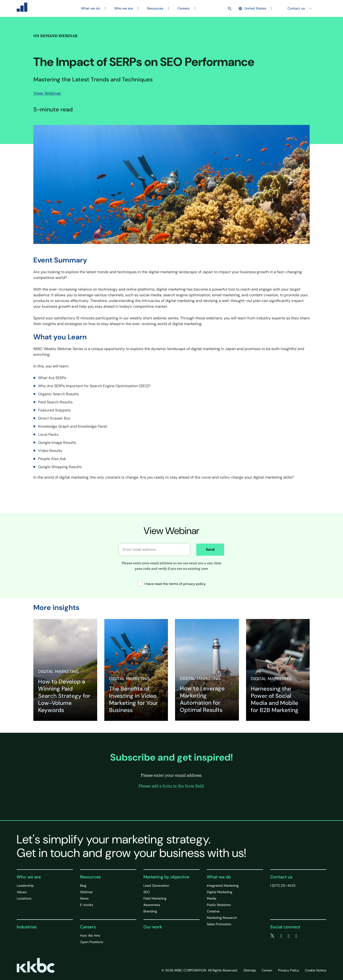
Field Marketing (155, 898)
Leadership (25, 886)
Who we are (29, 877)
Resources (90, 877)
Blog (83, 886)
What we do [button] (91, 8)
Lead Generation (156, 886)
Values (22, 892)
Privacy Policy (289, 970)
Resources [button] (155, 8)
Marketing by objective (166, 877)
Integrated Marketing (223, 886)
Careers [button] (184, 8)
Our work (153, 927)
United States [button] (252, 8)
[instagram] (296, 936)
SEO (147, 892)
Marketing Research (222, 918)
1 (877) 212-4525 (283, 886)
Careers (88, 927)
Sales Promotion (219, 924)
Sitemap (250, 970)
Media (212, 898)
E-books (87, 905)
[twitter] (272, 936)
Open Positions (92, 942)
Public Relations (219, 905)
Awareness (152, 905)
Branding (150, 911)
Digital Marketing (219, 892)
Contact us (296, 8)
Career (267, 970)
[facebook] (281, 936)
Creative (213, 911)
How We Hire (90, 935)
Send (210, 549)
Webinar (86, 892)
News (84, 898)
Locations (24, 898)
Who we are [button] (124, 8)
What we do (219, 877)
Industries (27, 927)
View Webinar (47, 93)
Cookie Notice (316, 970)
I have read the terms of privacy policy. (172, 584)
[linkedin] (289, 936)
